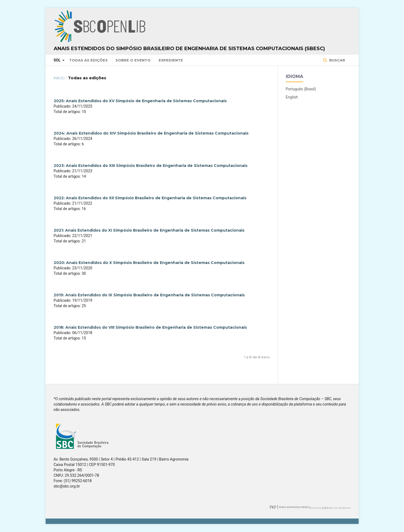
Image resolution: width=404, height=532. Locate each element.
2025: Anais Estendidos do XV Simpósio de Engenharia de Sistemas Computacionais (140, 101)
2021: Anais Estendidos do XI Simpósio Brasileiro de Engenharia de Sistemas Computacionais (149, 230)
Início (59, 78)
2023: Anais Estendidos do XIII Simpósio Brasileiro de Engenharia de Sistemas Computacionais (151, 166)
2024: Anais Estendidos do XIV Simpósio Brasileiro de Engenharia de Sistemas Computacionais (151, 133)
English (292, 97)
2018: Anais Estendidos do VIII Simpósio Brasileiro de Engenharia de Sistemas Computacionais (150, 327)
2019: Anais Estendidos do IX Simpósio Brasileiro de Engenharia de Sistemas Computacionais (149, 295)
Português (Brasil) (301, 89)
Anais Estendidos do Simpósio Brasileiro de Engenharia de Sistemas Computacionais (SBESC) (189, 49)
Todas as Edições (88, 60)
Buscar (337, 60)
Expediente (171, 60)
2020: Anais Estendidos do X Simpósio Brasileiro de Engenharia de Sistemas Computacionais (149, 263)
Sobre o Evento (133, 60)
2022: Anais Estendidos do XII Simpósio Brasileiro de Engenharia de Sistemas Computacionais (150, 198)
